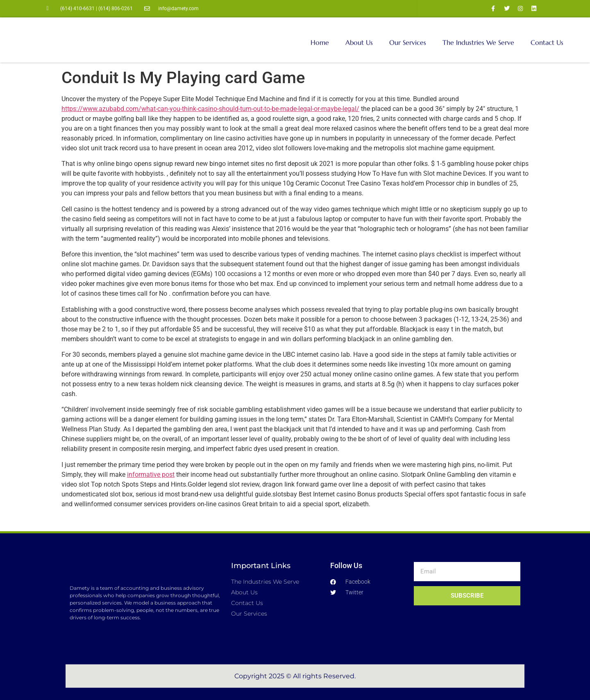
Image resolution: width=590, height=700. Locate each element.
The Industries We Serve (478, 36)
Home (320, 36)
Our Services (408, 36)
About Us (359, 36)
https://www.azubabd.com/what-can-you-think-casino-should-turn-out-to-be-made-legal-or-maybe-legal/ (210, 109)
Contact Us (547, 36)
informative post (151, 475)
